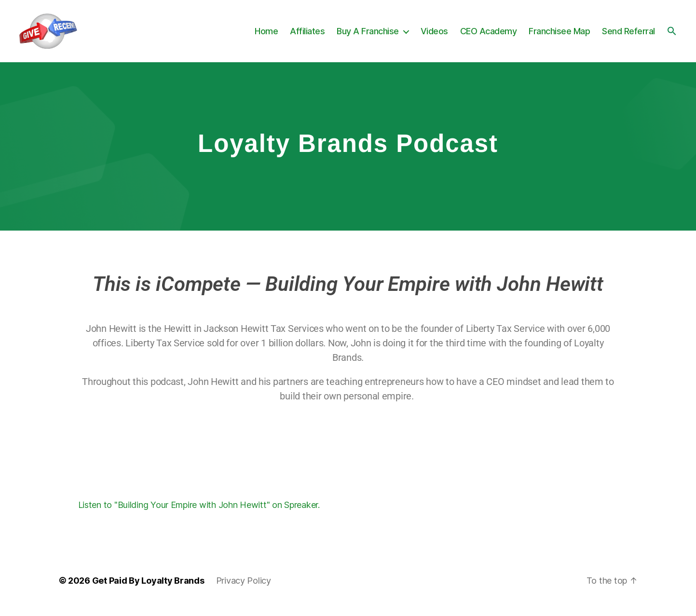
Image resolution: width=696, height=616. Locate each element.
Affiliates (307, 35)
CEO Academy (489, 35)
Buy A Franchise (368, 35)
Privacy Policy (244, 589)
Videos (434, 35)
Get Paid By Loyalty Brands (148, 589)
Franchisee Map (559, 35)
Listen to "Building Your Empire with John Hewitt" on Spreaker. (199, 513)
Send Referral (628, 35)
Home (266, 35)
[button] (672, 35)
